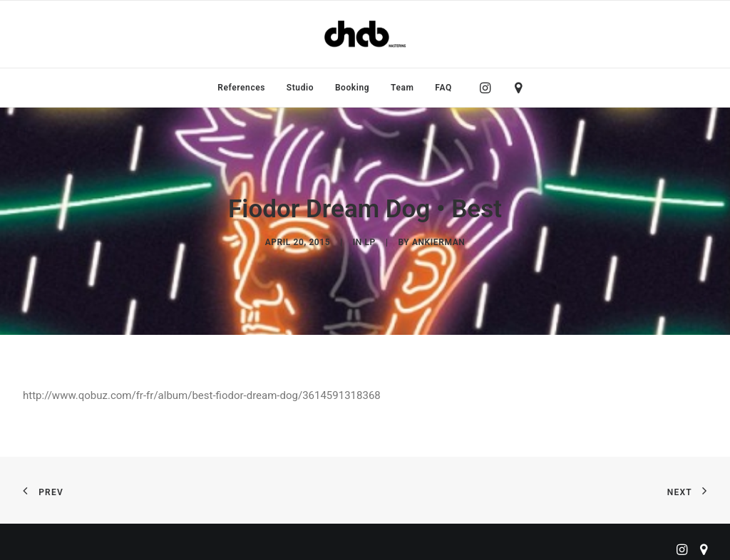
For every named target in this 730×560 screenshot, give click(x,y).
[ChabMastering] (365, 34)
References (241, 88)
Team (402, 88)
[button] (489, 88)
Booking (352, 88)
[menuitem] (241, 88)
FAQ (443, 88)
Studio (300, 88)
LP (370, 239)
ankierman (438, 239)
